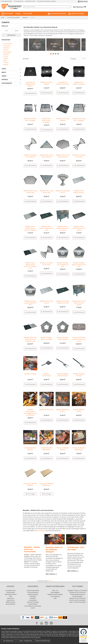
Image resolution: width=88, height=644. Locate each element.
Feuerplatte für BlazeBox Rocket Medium (30, 84)
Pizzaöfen (33, 600)
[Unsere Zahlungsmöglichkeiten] (44, 620)
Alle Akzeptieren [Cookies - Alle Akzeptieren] (8, 641)
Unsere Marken (55, 598)
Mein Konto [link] (84, 1)
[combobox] (47, 7)
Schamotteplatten (33, 594)
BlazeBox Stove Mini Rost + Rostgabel (30, 120)
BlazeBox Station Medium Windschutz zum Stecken (63, 229)
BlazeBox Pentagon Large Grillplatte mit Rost (30, 304)
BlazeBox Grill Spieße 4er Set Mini (79, 156)
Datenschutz (11, 602)
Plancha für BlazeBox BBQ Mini (63, 450)
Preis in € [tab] (5, 26)
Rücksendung (11, 594)
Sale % (33, 609)
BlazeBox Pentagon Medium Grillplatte (46, 339)
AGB (11, 598)
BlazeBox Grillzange (30, 375)
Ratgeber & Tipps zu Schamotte (77, 592)
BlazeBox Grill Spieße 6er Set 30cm (46, 264)
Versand (49, 582)
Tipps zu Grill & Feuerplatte (77, 604)
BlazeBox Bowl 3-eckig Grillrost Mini (46, 192)
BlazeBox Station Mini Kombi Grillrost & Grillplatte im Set (30, 340)
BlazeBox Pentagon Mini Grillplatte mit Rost (63, 265)
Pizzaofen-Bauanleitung (77, 596)
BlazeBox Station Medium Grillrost (79, 192)
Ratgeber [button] (18, 14)
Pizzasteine (33, 598)
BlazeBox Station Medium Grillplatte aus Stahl (46, 229)
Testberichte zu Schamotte (77, 594)
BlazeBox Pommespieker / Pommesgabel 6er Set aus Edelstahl (30, 414)
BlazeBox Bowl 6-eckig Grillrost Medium (63, 156)
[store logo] (12, 7)
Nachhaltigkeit (41, 532)
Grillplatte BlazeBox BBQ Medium (46, 450)
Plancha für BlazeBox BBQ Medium (79, 450)
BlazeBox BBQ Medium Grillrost (63, 412)
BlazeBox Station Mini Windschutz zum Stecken (79, 304)
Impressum (11, 600)
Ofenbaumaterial (33, 596)
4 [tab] (58, 54)
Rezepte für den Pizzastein (77, 600)
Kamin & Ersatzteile (33, 604)
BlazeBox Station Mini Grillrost (46, 303)
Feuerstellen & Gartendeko (33, 608)
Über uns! (55, 592)
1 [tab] (51, 54)
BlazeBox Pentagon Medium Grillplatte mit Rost (79, 265)
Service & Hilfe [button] (28, 14)
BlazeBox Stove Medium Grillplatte (79, 83)
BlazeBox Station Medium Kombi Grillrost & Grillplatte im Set (30, 266)
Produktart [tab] (6, 40)
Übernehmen (11, 35)
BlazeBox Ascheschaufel (46, 376)
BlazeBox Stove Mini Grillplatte (46, 83)
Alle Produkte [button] (9, 14)
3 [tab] (56, 54)
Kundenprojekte (77, 598)
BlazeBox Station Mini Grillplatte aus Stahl (63, 303)
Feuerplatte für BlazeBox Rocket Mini (63, 83)
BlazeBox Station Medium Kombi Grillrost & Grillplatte (30, 229)
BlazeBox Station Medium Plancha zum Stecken (79, 229)
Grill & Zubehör (33, 606)
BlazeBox (25, 18)
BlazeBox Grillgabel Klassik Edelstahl (63, 376)
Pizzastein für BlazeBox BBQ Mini (30, 486)
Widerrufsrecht (11, 604)
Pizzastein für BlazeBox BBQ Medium (46, 486)
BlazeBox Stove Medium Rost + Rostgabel (46, 121)
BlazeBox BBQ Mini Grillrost (79, 412)
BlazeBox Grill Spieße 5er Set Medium (30, 156)
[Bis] (17, 31)
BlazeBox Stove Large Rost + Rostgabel (79, 120)
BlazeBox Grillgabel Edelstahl (79, 376)
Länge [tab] (4, 69)
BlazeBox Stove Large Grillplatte (63, 120)
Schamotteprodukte (33, 592)
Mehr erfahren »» (51, 576)
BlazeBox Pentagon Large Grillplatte (63, 339)
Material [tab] (5, 80)
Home (3, 18)
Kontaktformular (11, 592)
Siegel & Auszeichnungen (55, 596)
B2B (55, 600)
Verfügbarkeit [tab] (7, 83)
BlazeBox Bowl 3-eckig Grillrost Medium (46, 156)
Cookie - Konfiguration (26, 641)
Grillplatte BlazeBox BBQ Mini (30, 450)
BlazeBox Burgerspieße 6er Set (63, 192)
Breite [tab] (4, 72)
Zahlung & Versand (11, 596)
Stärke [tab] (4, 76)
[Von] (6, 31)
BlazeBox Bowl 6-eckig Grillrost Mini (30, 192)
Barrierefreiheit (11, 606)
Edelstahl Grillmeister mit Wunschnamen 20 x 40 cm (79, 340)
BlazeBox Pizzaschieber (46, 411)
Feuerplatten (33, 602)
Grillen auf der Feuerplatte (77, 602)
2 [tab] (53, 54)
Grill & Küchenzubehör (14, 18)
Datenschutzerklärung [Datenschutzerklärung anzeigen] (43, 641)
